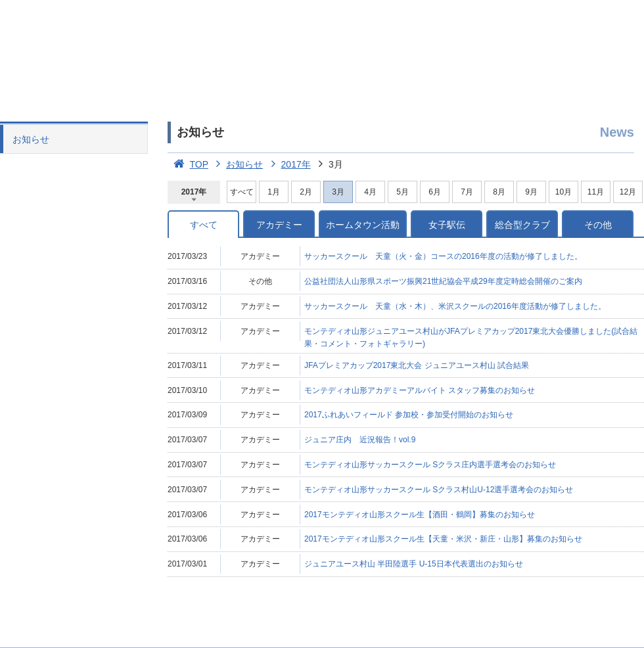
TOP (188, 164)
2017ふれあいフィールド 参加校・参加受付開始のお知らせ (409, 415)
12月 (628, 192)
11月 (596, 192)
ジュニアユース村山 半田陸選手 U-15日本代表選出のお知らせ (414, 564)
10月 (563, 192)
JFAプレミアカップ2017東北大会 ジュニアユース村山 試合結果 (417, 365)
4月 (370, 192)
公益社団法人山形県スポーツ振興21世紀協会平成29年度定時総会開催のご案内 (443, 281)
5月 (402, 192)
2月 (306, 192)
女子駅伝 (447, 225)
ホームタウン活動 (363, 225)
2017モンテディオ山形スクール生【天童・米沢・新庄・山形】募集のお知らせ (443, 539)
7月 (467, 192)
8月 (499, 192)
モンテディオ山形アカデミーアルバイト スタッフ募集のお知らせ (420, 390)
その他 (598, 225)
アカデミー (279, 225)
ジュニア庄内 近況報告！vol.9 (360, 440)
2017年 (288, 164)
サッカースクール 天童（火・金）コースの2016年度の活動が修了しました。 (443, 256)
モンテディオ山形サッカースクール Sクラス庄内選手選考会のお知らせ (430, 465)
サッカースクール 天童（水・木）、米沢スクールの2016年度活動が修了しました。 (455, 306)
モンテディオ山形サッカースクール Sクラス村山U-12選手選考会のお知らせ (439, 490)
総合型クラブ (522, 225)
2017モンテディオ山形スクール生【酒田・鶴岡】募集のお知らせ (420, 515)
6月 (435, 192)
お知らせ (31, 139)
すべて (242, 192)
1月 (274, 192)
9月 (531, 192)
